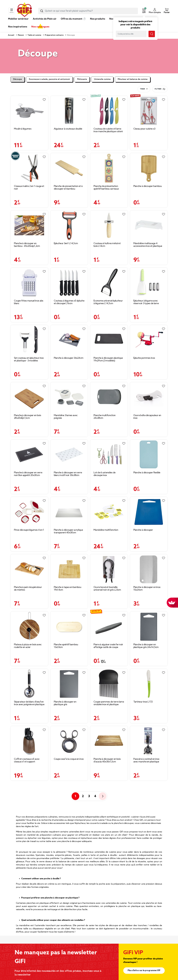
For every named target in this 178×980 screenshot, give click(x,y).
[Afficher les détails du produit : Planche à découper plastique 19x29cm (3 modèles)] (109, 340)
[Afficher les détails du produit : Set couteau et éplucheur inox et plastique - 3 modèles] (29, 340)
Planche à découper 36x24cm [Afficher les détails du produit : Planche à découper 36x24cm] (69, 358)
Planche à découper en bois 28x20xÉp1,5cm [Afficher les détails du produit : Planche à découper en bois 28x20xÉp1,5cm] (27, 417)
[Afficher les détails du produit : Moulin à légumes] (29, 111)
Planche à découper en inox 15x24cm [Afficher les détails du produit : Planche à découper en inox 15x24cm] (147, 589)
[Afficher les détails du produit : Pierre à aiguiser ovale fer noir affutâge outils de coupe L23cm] (109, 626)
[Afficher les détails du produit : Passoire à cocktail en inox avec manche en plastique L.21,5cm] (149, 741)
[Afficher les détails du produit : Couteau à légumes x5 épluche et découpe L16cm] (69, 283)
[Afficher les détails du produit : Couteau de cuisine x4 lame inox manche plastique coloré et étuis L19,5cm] (109, 111)
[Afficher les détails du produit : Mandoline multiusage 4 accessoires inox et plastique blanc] (149, 225)
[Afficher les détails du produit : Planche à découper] (149, 512)
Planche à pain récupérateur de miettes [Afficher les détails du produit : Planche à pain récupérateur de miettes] (28, 589)
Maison (21, 35)
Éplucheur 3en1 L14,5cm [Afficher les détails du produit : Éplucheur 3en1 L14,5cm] (66, 243)
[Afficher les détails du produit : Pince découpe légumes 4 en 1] (29, 512)
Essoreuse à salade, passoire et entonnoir (49, 79)
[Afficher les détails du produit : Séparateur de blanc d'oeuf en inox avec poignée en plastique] (29, 684)
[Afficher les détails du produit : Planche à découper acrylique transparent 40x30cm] (69, 512)
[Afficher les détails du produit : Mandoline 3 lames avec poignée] (69, 397)
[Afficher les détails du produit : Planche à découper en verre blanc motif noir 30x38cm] (69, 455)
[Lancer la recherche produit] (42, 11)
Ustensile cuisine (102, 79)
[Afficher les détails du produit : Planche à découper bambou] (149, 168)
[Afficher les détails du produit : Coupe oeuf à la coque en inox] (69, 741)
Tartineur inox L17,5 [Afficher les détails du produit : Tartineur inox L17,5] (143, 702)
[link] (98, 23)
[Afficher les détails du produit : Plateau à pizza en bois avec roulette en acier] (29, 626)
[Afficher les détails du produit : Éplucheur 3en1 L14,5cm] (69, 225)
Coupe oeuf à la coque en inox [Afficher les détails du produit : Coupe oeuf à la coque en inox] (69, 759)
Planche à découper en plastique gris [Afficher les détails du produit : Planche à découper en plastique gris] (65, 703)
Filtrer (160, 89)
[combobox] (88, 11)
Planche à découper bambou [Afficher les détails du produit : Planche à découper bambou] (148, 186)
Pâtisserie (82, 79)
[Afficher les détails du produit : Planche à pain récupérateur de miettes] (29, 569)
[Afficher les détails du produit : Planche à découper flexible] (149, 455)
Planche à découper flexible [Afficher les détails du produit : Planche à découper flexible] (147, 473)
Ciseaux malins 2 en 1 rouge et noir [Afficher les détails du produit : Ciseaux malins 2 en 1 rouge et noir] (29, 188)
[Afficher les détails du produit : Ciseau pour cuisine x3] (149, 111)
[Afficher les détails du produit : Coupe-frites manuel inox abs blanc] (29, 283)
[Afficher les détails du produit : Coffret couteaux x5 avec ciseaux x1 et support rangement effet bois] (29, 741)
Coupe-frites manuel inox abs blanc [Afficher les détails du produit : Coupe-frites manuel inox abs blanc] (29, 302)
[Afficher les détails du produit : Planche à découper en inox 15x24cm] (149, 569)
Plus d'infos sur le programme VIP (144, 970)
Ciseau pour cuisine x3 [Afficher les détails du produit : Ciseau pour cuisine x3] (144, 129)
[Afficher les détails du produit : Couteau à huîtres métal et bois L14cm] (109, 225)
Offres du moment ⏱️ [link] (73, 19)
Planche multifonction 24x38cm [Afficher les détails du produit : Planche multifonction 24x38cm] (104, 417)
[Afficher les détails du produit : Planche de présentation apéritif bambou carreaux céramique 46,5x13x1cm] (109, 168)
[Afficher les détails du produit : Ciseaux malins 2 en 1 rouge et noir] (29, 168)
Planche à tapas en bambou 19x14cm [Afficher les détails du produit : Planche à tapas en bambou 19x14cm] (68, 589)
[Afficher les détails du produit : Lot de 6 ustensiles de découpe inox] (109, 455)
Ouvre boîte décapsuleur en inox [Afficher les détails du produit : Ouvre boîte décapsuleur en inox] (147, 417)
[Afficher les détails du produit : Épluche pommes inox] (149, 340)
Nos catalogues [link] (40, 27)
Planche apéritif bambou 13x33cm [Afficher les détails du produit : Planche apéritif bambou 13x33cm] (66, 646)
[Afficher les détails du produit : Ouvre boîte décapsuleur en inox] (149, 397)
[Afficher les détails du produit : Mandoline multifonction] (109, 512)
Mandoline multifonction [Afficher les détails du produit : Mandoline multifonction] (106, 530)
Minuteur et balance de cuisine (133, 79)
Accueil (11, 35)
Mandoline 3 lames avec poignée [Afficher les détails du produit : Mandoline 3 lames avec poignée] (66, 417)
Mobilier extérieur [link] (18, 19)
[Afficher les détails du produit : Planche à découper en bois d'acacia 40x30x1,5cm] (109, 741)
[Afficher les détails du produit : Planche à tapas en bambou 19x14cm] (69, 569)
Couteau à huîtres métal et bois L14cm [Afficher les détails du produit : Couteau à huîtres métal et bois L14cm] (107, 245)
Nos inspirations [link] (18, 27)
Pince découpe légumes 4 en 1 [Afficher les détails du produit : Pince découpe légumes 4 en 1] (29, 530)
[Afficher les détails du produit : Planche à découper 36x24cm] (69, 340)
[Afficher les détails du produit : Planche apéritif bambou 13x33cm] (69, 626)
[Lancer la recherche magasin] (152, 34)
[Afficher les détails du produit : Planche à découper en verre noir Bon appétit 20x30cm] (29, 455)
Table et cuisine (34, 35)
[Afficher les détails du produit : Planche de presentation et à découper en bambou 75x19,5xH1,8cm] (69, 168)
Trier (142, 89)
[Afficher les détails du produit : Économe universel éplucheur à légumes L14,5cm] (109, 283)
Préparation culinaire (54, 35)
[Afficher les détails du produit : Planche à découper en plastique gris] (69, 684)
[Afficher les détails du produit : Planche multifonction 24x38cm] (109, 397)
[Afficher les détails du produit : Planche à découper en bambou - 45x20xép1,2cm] (29, 225)
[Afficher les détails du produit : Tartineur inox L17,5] (149, 684)
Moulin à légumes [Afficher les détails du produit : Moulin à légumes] (23, 129)
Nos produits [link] (98, 19)
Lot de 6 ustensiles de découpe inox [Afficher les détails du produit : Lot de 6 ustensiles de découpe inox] (105, 474)
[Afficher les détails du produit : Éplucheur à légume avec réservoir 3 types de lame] (149, 283)
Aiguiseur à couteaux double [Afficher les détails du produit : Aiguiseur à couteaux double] (68, 129)
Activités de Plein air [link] (45, 19)
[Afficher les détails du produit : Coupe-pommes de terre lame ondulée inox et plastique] (109, 684)
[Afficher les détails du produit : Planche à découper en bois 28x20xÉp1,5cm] (29, 397)
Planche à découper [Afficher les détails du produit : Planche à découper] (143, 530)
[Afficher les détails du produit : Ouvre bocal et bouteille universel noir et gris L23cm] (109, 569)
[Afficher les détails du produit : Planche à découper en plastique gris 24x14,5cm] (149, 626)
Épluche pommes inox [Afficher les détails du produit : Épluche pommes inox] (144, 358)
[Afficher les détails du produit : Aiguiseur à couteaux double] (69, 111)
